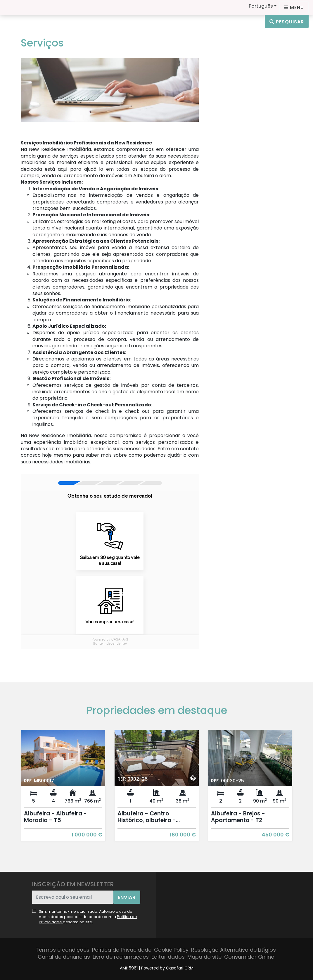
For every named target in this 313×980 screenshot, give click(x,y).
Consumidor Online (249, 957)
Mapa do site (204, 957)
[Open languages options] (294, 7)
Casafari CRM (180, 968)
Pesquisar (287, 22)
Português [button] (261, 6)
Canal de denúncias (64, 957)
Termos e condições (63, 950)
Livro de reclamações (121, 957)
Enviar (127, 897)
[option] (63, 790)
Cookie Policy (171, 950)
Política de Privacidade (122, 950)
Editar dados (168, 957)
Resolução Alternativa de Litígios (234, 950)
